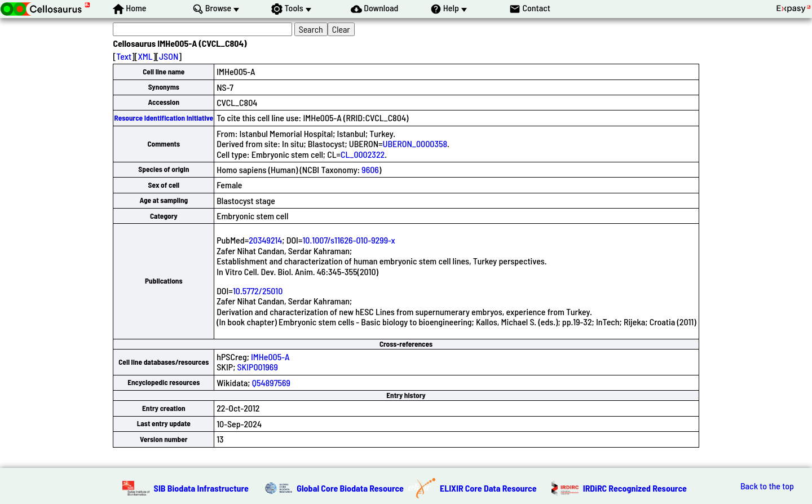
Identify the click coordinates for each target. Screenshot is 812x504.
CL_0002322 (363, 154)
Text (124, 56)
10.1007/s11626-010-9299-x (348, 240)
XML (145, 56)
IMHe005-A (270, 357)
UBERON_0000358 (415, 143)
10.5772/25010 (258, 291)
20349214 (265, 240)
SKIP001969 (258, 367)
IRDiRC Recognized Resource (635, 488)
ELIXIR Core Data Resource (488, 488)
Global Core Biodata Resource (350, 488)
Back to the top (767, 486)
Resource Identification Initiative (164, 118)
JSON (169, 56)
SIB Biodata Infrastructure (201, 488)
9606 (370, 169)
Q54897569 (271, 383)
